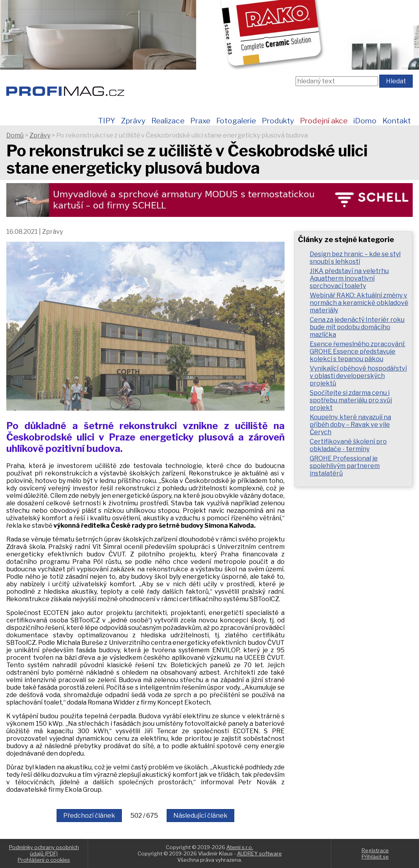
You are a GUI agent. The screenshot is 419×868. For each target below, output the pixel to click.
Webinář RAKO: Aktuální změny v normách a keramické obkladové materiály (359, 303)
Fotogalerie (236, 121)
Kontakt (397, 121)
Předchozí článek (89, 816)
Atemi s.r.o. (240, 847)
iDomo (365, 121)
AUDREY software (259, 853)
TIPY (107, 121)
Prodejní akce (324, 121)
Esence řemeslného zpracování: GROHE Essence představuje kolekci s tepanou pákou (357, 351)
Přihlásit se (375, 857)
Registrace (375, 850)
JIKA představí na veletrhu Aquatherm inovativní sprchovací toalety (349, 278)
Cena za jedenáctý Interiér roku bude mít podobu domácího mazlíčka (357, 327)
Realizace (168, 121)
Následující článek (200, 816)
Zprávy (133, 121)
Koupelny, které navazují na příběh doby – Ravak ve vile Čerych (350, 425)
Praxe (200, 121)
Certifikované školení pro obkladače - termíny (348, 445)
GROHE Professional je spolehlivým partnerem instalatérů (345, 466)
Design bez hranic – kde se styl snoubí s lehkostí (355, 258)
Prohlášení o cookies (44, 860)
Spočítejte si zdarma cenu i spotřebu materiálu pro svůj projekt (351, 400)
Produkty (278, 121)
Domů (15, 135)
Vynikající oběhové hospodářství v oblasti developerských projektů (358, 376)
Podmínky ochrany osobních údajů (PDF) (44, 850)
